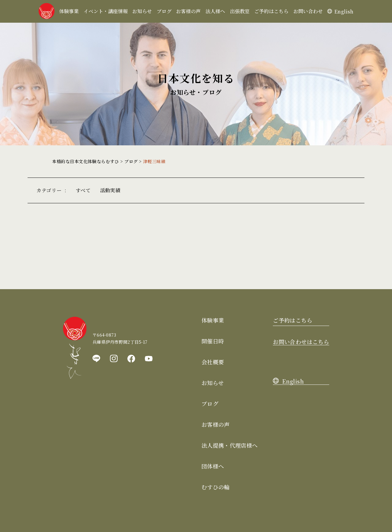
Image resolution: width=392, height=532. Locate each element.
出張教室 (240, 11)
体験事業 (69, 11)
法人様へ (215, 11)
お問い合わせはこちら (301, 342)
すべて (83, 190)
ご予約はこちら (271, 11)
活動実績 (110, 190)
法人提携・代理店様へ (230, 445)
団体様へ (213, 466)
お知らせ (142, 11)
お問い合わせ (308, 11)
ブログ (164, 11)
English (340, 11)
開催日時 (213, 341)
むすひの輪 (216, 487)
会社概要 (213, 362)
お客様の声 (188, 11)
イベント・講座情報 (106, 11)
